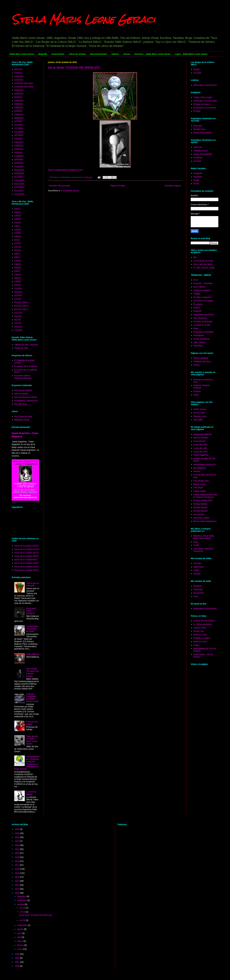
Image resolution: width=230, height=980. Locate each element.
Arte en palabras (201, 358)
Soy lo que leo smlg (23, 416)
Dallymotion (199, 567)
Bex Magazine (200, 468)
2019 (17, 857)
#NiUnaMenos (33, 654)
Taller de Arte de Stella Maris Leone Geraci (32, 740)
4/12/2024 (19, 191)
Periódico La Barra (202, 638)
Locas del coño (200, 448)
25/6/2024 (19, 118)
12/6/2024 (19, 108)
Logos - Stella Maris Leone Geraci (191, 54)
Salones (115, 54)
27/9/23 (18, 282)
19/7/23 (18, 247)
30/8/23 (18, 268)
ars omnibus (199, 514)
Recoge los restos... (202, 104)
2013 (17, 881)
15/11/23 (18, 313)
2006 (17, 966)
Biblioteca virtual (22, 420)
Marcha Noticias (201, 438)
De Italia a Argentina (202, 297)
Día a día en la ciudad (203, 301)
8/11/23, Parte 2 (22, 306)
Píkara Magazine (201, 455)
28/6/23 (18, 236)
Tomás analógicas (201, 339)
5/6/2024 (18, 111)
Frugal (196, 645)
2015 (17, 873)
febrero (21, 945)
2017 (17, 865)
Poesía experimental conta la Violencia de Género (205, 496)
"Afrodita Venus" (201, 151)
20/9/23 (18, 278)
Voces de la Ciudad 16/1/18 (27, 549)
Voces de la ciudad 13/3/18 (26, 546)
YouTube (197, 73)
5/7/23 (17, 240)
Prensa (127, 54)
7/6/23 (17, 226)
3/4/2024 (18, 73)
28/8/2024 (19, 149)
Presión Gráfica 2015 (203, 500)
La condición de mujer (203, 261)
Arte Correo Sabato (23, 390)
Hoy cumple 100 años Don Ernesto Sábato (33, 672)
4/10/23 (18, 285)
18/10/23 (18, 292)
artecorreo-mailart (201, 518)
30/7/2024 (19, 135)
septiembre (22, 925)
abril (19, 937)
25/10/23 (18, 295)
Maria (196, 328)
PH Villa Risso (21, 404)
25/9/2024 (19, 163)
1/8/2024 (18, 139)
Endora (197, 308)
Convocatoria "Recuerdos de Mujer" (32, 629)
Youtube (197, 574)
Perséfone (198, 158)
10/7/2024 (19, 125)
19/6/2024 (19, 115)
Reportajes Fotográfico (204, 332)
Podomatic (198, 589)
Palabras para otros (202, 361)
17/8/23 (18, 261)
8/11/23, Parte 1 (22, 302)
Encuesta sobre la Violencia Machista (23, 377)
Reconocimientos (99, 54)
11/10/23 (18, 288)
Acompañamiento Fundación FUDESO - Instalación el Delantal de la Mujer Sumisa (27, 763)
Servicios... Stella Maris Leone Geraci (152, 54)
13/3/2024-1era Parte (24, 87)
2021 (17, 849)
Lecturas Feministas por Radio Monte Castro (32, 698)
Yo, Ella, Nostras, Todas (204, 268)
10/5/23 (18, 219)
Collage (197, 294)
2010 (17, 893)
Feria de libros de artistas (26, 397)
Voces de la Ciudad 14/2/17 (27, 570)
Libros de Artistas (77, 54)
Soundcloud (199, 593)
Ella (195, 257)
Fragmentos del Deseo (204, 315)
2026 (17, 829)
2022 (17, 845)
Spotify (196, 69)
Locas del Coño (200, 445)
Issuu (196, 542)
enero (20, 949)
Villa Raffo (198, 420)
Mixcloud (197, 586)
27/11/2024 (19, 187)
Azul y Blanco (200, 287)
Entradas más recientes (59, 186)
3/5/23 (17, 209)
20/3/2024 (19, 76)
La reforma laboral (31, 793)
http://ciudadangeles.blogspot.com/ (65, 170)
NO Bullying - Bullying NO (26, 401)
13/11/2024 (19, 180)
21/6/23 (18, 233)
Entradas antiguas (173, 186)
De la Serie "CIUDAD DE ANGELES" (74, 68)
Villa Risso (198, 346)
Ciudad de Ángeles (202, 290)
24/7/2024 (19, 132)
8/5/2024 (18, 97)
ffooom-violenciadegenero (205, 521)
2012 (17, 885)
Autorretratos (58, 54)
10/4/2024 (19, 90)
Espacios (197, 311)
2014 (17, 877)
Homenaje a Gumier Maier (205, 101)
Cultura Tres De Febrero (204, 621)
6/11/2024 (19, 177)
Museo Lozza (199, 484)
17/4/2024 (19, 80)
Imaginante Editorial (202, 434)
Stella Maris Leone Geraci (83, 19)
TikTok (196, 184)
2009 (17, 954)
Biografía (43, 54)
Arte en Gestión (21, 394)
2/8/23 (17, 254)
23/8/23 (18, 264)
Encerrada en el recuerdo (205, 108)
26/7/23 (18, 250)
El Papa (197, 111)
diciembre (22, 896)
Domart (197, 471)
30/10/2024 (19, 173)
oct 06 (23, 920)
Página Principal (118, 186)
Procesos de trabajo (32, 723)
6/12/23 (18, 320)
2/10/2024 (19, 167)
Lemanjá (197, 161)
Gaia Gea (198, 126)
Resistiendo (199, 335)
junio (20, 933)
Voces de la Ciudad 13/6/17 (27, 556)
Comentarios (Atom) (70, 191)
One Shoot (198, 488)
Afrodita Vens (199, 129)
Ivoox (196, 596)
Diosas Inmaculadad (203, 154)
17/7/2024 (19, 128)
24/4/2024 (19, 94)
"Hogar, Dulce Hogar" (203, 97)
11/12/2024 (19, 194)
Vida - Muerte (199, 342)
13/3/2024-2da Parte (24, 83)
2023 (17, 841)
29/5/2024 (19, 104)
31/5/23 (18, 223)
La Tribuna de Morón (203, 624)
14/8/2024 (19, 142)
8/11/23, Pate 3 (21, 309)
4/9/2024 (18, 153)
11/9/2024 (19, 156)
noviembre (22, 900)
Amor (196, 280)
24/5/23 (18, 212)
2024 (17, 837)
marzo (20, 941)
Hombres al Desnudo (203, 322)
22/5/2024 (19, 101)
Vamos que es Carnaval (33, 584)
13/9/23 (18, 275)
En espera (198, 304)
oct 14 (23, 912)
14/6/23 (18, 230)
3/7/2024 (18, 121)
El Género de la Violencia (26, 366)
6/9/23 (17, 271)
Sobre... (197, 395)
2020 (17, 853)
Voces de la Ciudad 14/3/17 (27, 563)
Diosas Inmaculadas (202, 133)
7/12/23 (18, 323)
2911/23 (18, 316)
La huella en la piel (202, 325)
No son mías (199, 413)
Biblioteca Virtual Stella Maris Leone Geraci (204, 537)
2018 (17, 861)
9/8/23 (17, 257)
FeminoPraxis (200, 441)
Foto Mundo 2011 (201, 481)
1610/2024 (19, 170)
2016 (17, 869)
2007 (17, 962)
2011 (17, 889)
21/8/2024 (19, 146)
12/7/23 (18, 243)
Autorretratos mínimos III (204, 464)
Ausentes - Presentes (203, 283)
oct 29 (23, 908)
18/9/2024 (19, 160)
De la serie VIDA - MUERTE (31, 611)
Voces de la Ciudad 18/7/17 (27, 553)
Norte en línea (200, 628)
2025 (17, 833)
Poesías (197, 391)
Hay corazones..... (202, 318)
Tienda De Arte (21, 348)
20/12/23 (18, 327)
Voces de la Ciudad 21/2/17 (27, 567)
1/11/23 (18, 299)
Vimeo (196, 570)
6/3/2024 (18, 69)
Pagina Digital (200, 491)
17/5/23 (18, 216)
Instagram (198, 173)
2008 (17, 958)
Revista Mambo (200, 504)
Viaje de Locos (200, 416)
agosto (21, 929)
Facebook (198, 177)
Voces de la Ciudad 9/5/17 (26, 560)
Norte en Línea (200, 635)
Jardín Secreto (200, 409)
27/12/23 (18, 330)
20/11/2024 (19, 184)
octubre (21, 904)
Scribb (196, 545)
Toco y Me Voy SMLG (203, 264)
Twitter (196, 180)
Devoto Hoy (199, 631)
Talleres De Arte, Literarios (26, 345)
